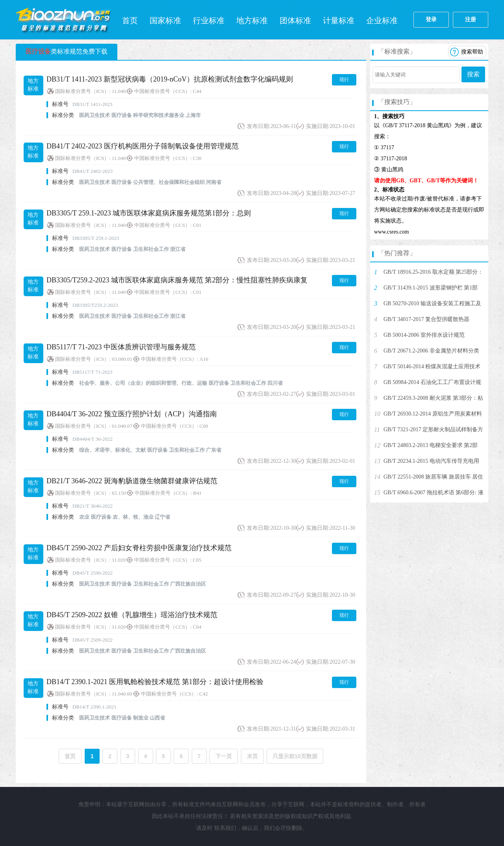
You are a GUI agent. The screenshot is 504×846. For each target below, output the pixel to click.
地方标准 (252, 20)
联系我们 (225, 828)
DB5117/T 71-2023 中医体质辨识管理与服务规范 (121, 347)
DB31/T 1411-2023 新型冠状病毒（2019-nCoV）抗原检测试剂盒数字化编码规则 (170, 79)
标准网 (63, 20)
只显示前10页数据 (295, 756)
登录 (431, 19)
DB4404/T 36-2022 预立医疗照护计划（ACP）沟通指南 (132, 414)
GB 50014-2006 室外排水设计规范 (424, 335)
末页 (252, 756)
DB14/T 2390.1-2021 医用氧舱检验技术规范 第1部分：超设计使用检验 (155, 682)
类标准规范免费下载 (67, 51)
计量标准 (339, 20)
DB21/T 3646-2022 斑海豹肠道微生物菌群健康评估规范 (132, 481)
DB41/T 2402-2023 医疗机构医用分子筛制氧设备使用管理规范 (143, 146)
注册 (471, 19)
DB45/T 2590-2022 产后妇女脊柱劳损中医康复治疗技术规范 (139, 548)
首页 (130, 20)
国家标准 (165, 20)
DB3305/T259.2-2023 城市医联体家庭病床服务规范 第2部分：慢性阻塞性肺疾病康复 (177, 280)
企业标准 (382, 20)
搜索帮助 (472, 52)
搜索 (473, 74)
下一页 (224, 756)
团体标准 (295, 20)
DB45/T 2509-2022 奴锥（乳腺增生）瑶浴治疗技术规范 (132, 615)
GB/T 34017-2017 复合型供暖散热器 (426, 319)
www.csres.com (392, 232)
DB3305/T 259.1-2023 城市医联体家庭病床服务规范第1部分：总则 (149, 213)
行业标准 (209, 20)
